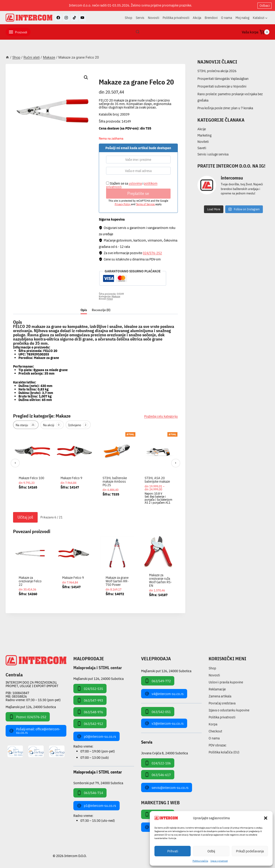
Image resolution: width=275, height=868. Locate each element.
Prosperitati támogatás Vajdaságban (223, 79)
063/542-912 (90, 724)
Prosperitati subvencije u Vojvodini (222, 86)
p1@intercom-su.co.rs (96, 806)
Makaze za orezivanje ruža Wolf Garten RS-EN (160, 580)
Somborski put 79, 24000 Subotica (98, 783)
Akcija (197, 18)
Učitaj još (25, 517)
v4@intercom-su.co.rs (164, 694)
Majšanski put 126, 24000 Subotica (31, 707)
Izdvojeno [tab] (78, 425)
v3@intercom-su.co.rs (164, 723)
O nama (227, 18)
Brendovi (211, 18)
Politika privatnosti (176, 18)
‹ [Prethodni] (15, 463)
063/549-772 (158, 681)
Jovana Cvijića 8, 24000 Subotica (164, 753)
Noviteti (203, 142)
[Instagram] (66, 18)
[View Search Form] (138, 32)
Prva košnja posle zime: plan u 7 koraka (225, 108)
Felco (110, 299)
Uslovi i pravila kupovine (226, 682)
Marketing (204, 135)
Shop (129, 18)
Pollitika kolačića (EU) (224, 752)
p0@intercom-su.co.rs (96, 736)
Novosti (154, 18)
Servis (140, 18)
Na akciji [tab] (52, 425)
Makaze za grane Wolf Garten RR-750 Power (117, 581)
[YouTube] (82, 18)
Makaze (107, 77)
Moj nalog (242, 18)
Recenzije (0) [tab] (101, 310)
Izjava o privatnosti (219, 861)
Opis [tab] (84, 310)
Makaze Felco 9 (71, 478)
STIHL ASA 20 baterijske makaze (157, 480)
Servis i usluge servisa (213, 154)
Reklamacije (217, 689)
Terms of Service (146, 204)
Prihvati (173, 851)
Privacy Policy (123, 204)
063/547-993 (90, 700)
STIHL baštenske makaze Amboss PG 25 (115, 481)
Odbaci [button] (265, 5)
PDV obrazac (218, 745)
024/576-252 (152, 253)
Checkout (215, 731)
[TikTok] (74, 18)
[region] (95, 471)
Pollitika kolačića (200, 861)
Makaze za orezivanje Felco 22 (30, 581)
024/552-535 (90, 689)
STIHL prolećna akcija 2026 (217, 71)
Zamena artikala (220, 696)
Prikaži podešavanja (250, 851)
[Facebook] (58, 18)
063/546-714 (90, 793)
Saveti (202, 148)
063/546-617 (158, 775)
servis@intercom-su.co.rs (167, 787)
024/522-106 (158, 763)
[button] (266, 818)
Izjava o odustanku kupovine (229, 710)
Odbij (211, 851)
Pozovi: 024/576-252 (28, 717)
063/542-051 (158, 712)
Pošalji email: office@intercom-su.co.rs (35, 731)
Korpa (213, 724)
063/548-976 (90, 712)
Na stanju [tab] (26, 425)
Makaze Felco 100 (31, 478)
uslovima (135, 183)
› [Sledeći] (176, 463)
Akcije (202, 129)
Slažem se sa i (132, 185)
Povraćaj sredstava (222, 703)
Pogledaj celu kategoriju (161, 416)
